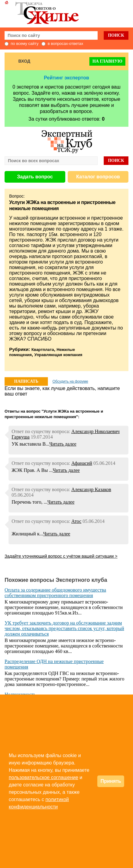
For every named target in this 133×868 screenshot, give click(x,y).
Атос (76, 521)
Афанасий (82, 463)
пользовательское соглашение (44, 777)
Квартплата (43, 350)
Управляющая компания (58, 355)
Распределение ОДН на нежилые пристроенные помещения (54, 664)
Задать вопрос (35, 177)
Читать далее (63, 444)
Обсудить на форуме (70, 381)
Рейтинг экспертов (66, 78)
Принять (111, 781)
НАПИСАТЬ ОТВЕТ (26, 382)
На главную (107, 61)
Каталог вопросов (98, 177)
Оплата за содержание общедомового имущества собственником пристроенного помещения (55, 593)
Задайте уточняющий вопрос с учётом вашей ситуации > (61, 556)
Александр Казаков (91, 489)
